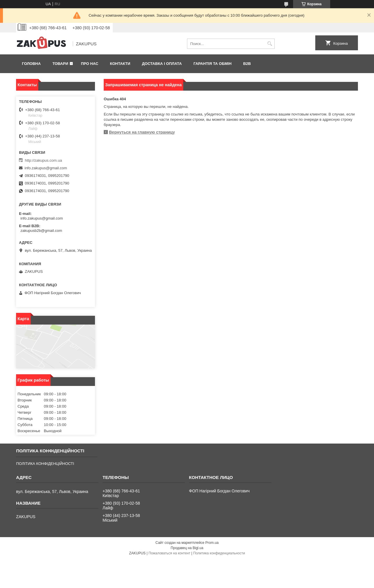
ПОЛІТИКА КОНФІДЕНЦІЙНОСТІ (45, 464)
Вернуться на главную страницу (142, 132)
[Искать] (270, 44)
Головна (31, 64)
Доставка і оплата (162, 64)
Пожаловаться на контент (169, 553)
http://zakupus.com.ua (43, 160)
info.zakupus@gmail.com (46, 168)
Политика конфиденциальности (219, 553)
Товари (60, 64)
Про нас (90, 64)
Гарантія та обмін (212, 64)
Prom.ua (212, 543)
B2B (247, 64)
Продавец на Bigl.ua (187, 548)
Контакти (120, 64)
